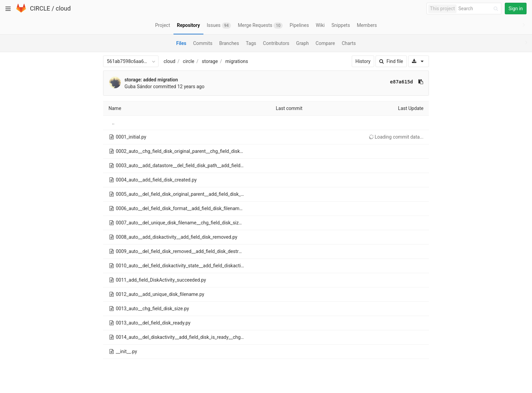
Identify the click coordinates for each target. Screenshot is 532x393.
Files (181, 43)
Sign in (516, 9)
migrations (237, 61)
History (363, 61)
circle (189, 61)
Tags (251, 43)
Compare (325, 43)
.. (113, 123)
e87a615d (402, 82)
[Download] (419, 61)
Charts (349, 43)
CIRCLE (40, 8)
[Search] (479, 9)
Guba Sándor (138, 87)
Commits (203, 43)
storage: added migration (151, 80)
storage (210, 61)
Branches (229, 43)
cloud (63, 8)
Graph (303, 43)
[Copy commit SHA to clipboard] (421, 82)
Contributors (276, 43)
